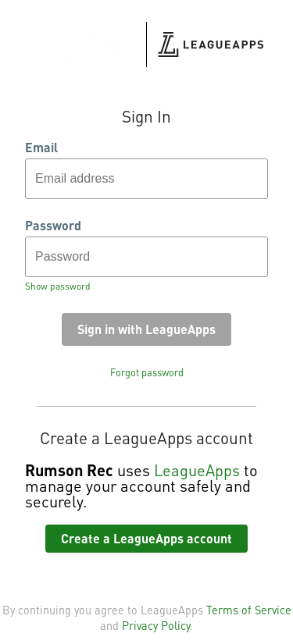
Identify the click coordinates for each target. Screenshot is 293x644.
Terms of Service (249, 610)
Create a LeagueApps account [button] (146, 538)
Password (53, 226)
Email (41, 148)
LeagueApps (197, 470)
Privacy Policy (156, 625)
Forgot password (147, 372)
